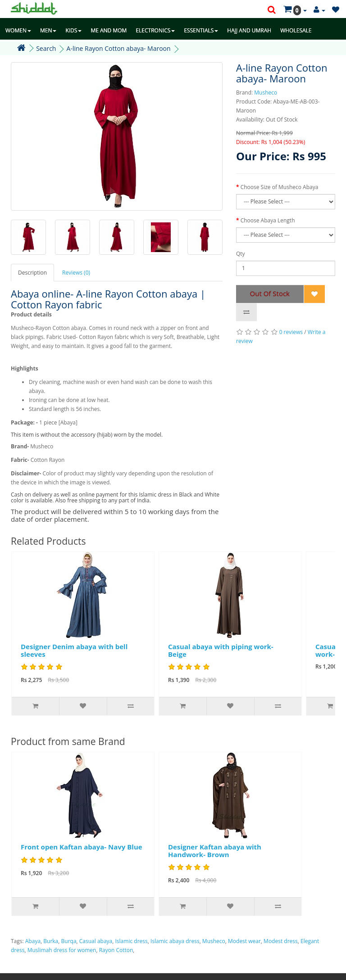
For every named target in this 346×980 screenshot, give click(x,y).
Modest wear (244, 941)
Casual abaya (96, 941)
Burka (51, 941)
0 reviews (291, 332)
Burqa (69, 941)
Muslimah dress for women (62, 950)
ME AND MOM (109, 30)
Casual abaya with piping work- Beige (221, 650)
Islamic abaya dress (175, 941)
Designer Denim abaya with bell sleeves (74, 650)
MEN (48, 30)
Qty (241, 254)
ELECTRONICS (155, 30)
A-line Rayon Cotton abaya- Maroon (119, 48)
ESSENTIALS (201, 30)
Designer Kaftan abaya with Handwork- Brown (215, 851)
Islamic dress (132, 941)
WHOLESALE (296, 30)
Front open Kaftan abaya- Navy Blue (82, 847)
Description (32, 273)
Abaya (33, 941)
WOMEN (18, 30)
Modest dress (281, 941)
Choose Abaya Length (268, 220)
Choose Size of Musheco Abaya (280, 187)
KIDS (73, 30)
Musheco (266, 93)
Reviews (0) (76, 273)
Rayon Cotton (116, 950)
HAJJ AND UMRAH (249, 30)
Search (46, 48)
